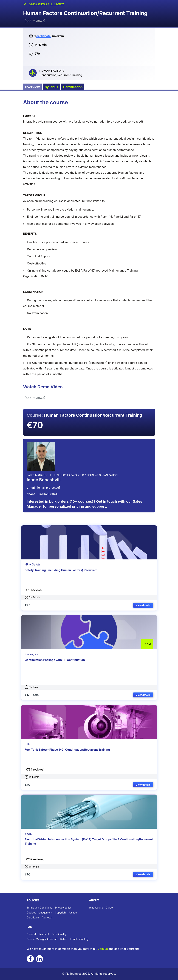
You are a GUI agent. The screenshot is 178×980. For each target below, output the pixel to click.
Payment (44, 934)
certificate (43, 36)
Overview (32, 87)
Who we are (96, 908)
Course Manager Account (42, 939)
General (31, 934)
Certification (73, 87)
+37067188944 (42, 494)
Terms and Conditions (40, 908)
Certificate (33, 917)
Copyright (61, 913)
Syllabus (52, 87)
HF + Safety (57, 4)
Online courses (38, 4)
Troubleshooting (79, 939)
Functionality (59, 934)
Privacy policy (63, 908)
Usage (73, 913)
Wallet (63, 939)
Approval (47, 917)
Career (110, 908)
